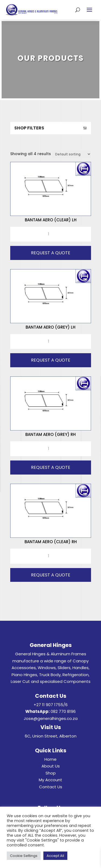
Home (50, 759)
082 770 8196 (63, 711)
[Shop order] (72, 154)
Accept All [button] (55, 856)
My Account (50, 780)
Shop (51, 773)
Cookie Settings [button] (24, 856)
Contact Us (51, 787)
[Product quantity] (51, 234)
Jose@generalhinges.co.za (51, 718)
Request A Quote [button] (51, 253)
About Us (51, 766)
